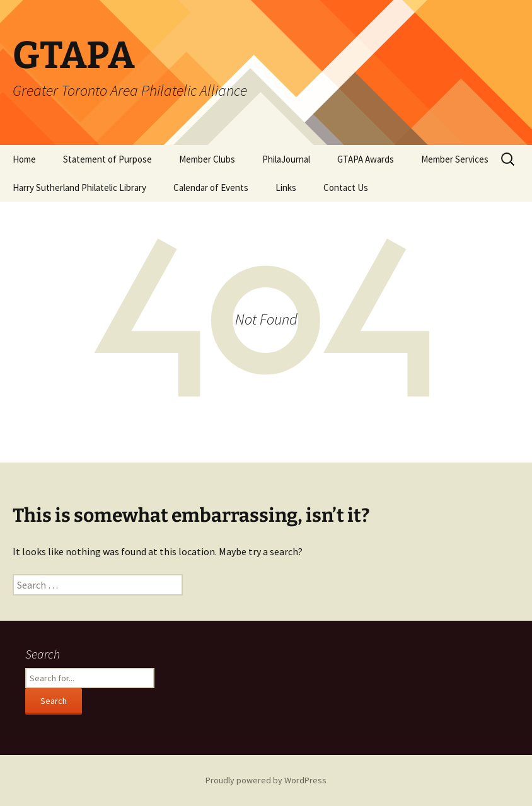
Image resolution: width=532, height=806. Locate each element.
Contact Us (346, 187)
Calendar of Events (211, 187)
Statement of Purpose (107, 159)
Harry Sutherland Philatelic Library (79, 187)
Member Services (455, 159)
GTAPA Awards (366, 159)
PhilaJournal (286, 159)
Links (286, 187)
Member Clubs (207, 159)
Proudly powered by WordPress (266, 780)
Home (24, 159)
